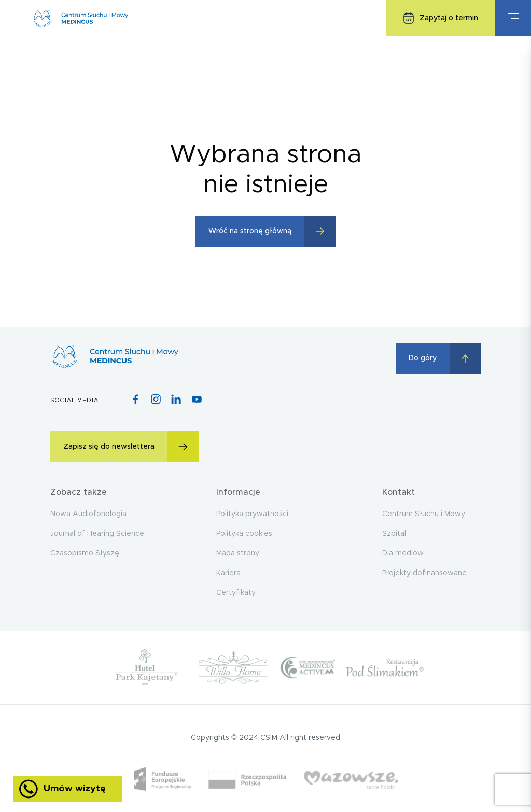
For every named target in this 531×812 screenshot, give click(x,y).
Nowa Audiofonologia (88, 514)
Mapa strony (238, 553)
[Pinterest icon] (176, 400)
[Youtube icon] (197, 400)
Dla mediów (403, 553)
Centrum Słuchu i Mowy (424, 514)
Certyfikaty (236, 593)
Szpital (394, 534)
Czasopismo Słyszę (85, 553)
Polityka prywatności (252, 514)
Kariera (228, 573)
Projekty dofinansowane (424, 573)
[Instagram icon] (156, 400)
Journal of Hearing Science (97, 534)
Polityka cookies (244, 534)
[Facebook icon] (136, 400)
